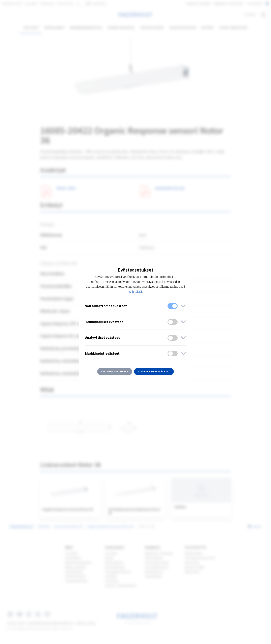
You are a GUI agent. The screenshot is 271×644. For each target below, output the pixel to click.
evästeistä (135, 292)
